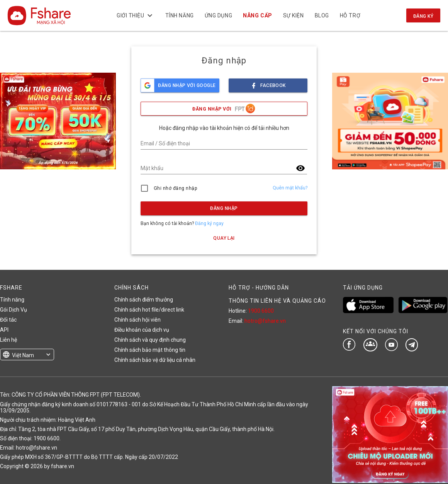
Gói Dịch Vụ (14, 310)
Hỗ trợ (350, 15)
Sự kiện (294, 15)
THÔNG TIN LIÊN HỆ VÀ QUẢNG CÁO (277, 301)
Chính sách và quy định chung (150, 340)
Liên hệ (8, 340)
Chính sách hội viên (137, 320)
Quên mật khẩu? (290, 188)
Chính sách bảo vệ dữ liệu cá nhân (155, 360)
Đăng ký (423, 16)
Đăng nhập (224, 208)
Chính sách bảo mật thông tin (150, 350)
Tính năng (180, 15)
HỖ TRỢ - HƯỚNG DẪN (259, 288)
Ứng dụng (218, 15)
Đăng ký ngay (209, 223)
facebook (268, 83)
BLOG (322, 15)
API (4, 330)
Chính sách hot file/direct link (149, 310)
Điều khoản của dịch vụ (142, 330)
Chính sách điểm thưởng (144, 300)
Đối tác (8, 320)
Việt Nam (23, 355)
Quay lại (224, 238)
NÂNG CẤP (258, 15)
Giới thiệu (136, 15)
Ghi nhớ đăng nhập (176, 188)
